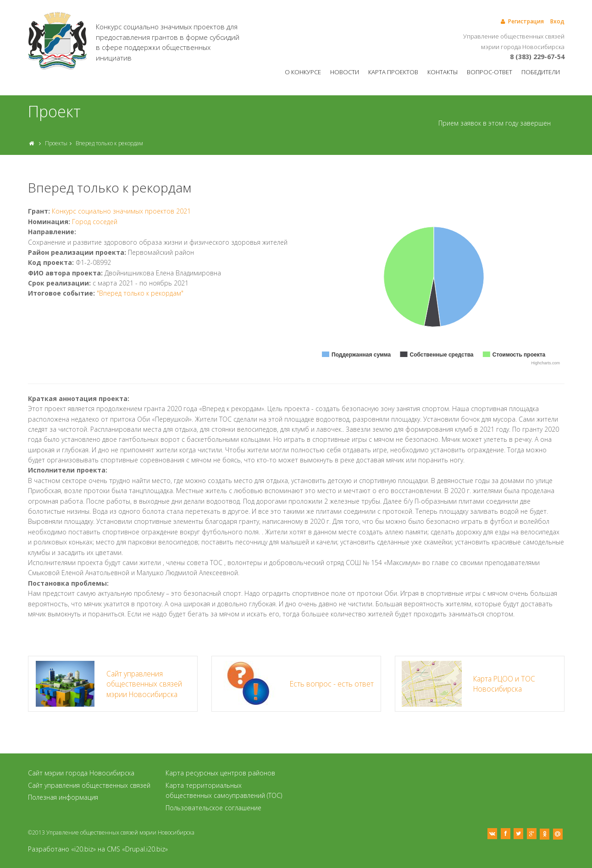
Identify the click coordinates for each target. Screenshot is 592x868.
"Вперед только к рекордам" (140, 293)
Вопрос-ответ (490, 72)
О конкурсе (303, 72)
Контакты (443, 72)
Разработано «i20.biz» (62, 849)
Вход (557, 21)
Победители (541, 72)
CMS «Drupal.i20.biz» (137, 849)
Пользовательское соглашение (213, 808)
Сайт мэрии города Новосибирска (81, 773)
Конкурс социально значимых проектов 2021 (121, 211)
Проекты (56, 143)
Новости (345, 72)
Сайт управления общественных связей (89, 785)
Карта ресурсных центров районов (220, 773)
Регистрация (522, 21)
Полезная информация (63, 797)
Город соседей (95, 222)
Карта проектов (393, 72)
